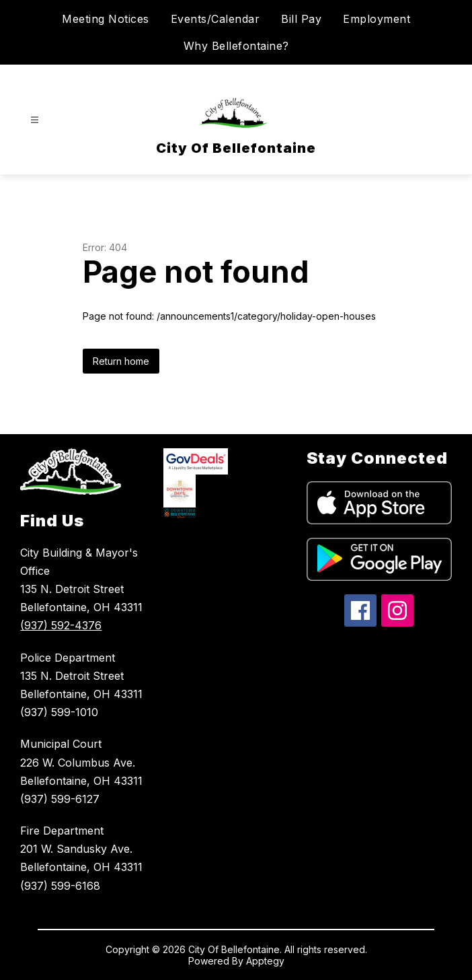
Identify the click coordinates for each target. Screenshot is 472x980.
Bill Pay (301, 19)
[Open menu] (35, 120)
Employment (377, 19)
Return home (121, 361)
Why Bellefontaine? (236, 46)
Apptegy (265, 961)
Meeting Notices (106, 19)
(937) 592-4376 (61, 625)
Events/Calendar (215, 19)
